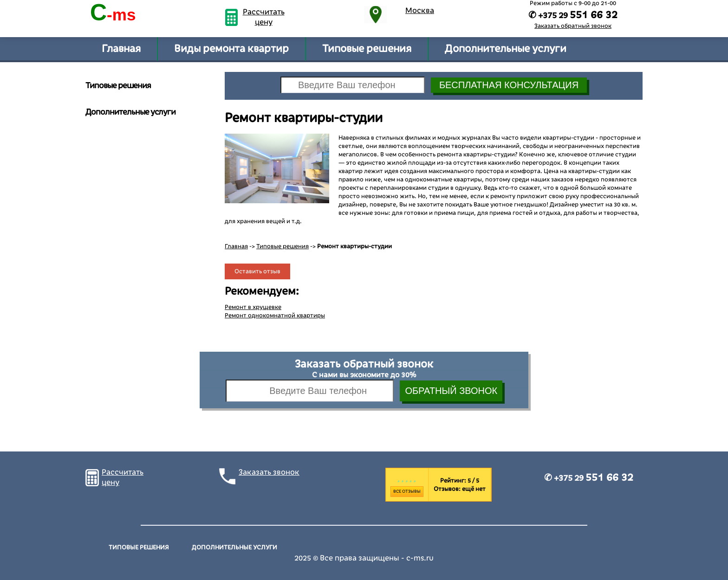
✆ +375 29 (589, 478)
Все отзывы (407, 491)
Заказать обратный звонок (573, 26)
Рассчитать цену (264, 17)
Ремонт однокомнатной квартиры (275, 316)
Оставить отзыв (257, 271)
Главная (121, 49)
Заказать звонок (269, 472)
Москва (420, 11)
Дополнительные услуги (506, 49)
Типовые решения (367, 49)
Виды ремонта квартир (231, 49)
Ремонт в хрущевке (253, 307)
